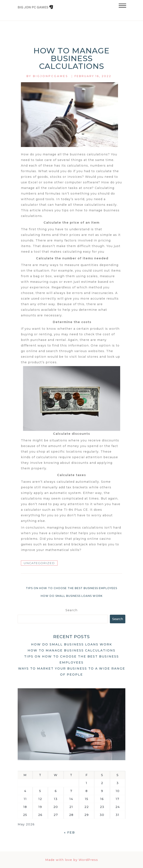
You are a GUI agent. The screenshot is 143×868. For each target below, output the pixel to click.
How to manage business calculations (71, 650)
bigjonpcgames (51, 76)
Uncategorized (39, 563)
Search (71, 610)
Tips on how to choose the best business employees (71, 588)
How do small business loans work (72, 596)
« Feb (69, 832)
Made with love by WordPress (72, 860)
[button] (122, 6)
